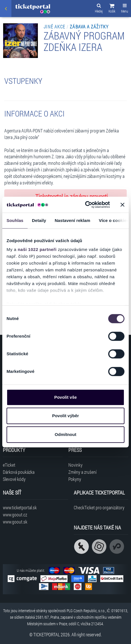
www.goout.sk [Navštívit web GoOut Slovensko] (15, 522)
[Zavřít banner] (122, 205)
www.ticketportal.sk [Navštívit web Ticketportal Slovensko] (20, 507)
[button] (112, 9)
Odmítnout (65, 434)
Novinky (75, 465)
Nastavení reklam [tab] (72, 220)
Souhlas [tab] (15, 220)
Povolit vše (65, 397)
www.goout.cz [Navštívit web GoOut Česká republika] (15, 515)
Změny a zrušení (82, 472)
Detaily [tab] (39, 220)
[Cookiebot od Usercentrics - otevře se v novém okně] (85, 205)
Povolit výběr (65, 416)
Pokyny (75, 479)
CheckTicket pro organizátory (99, 507)
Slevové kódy (14, 479)
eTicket (9, 465)
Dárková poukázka (19, 472)
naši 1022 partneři (37, 249)
